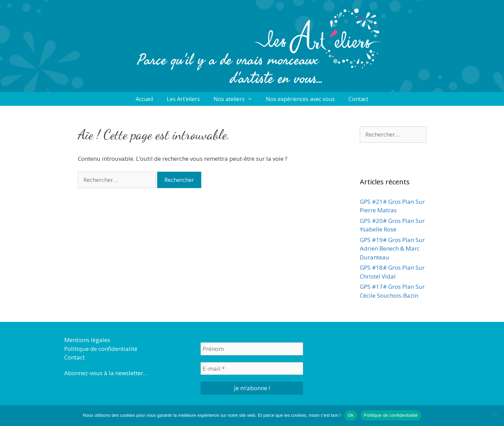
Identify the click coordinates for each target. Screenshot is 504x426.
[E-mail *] (252, 369)
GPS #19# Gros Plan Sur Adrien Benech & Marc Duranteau (392, 248)
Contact (358, 99)
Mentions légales (87, 340)
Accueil (144, 99)
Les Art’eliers (183, 99)
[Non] (495, 415)
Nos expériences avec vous (300, 99)
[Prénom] (252, 349)
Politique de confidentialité (101, 349)
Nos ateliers (236, 99)
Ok (351, 415)
